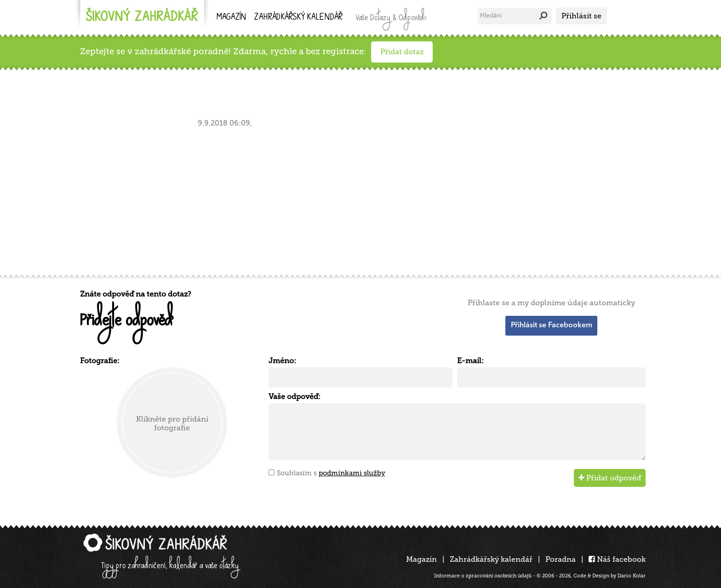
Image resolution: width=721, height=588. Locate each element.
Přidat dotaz (402, 52)
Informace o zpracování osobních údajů (483, 576)
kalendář (298, 18)
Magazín (231, 18)
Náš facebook (617, 559)
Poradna (561, 559)
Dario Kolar (632, 576)
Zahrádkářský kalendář (491, 559)
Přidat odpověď (610, 478)
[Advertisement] (356, 199)
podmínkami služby (352, 473)
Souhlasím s (331, 473)
